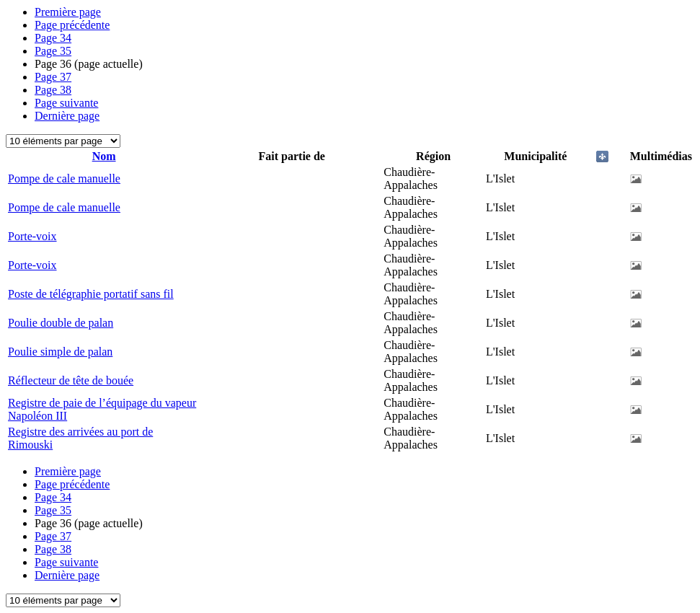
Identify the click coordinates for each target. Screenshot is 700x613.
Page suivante (66, 103)
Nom (104, 156)
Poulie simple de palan (60, 352)
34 (53, 38)
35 (53, 51)
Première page (68, 12)
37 (53, 77)
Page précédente (72, 25)
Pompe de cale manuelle (64, 178)
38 (53, 90)
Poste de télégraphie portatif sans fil (91, 294)
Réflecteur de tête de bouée (71, 380)
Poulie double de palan (61, 323)
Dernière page (67, 116)
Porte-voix (32, 236)
